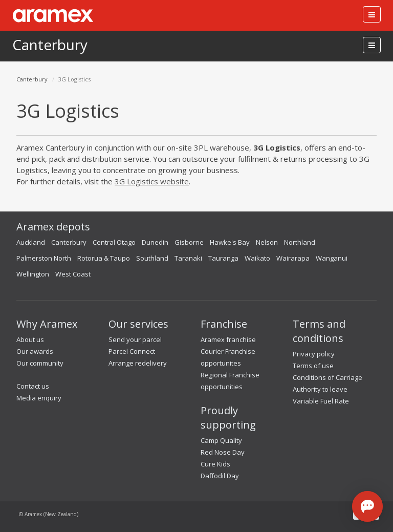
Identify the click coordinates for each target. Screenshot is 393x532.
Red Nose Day (223, 452)
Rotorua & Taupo (104, 258)
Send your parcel (135, 339)
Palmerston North (44, 258)
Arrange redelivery (138, 363)
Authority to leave (320, 389)
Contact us (33, 386)
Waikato (257, 258)
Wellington (33, 274)
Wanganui (332, 258)
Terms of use (313, 366)
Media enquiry (39, 398)
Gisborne (189, 242)
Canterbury (50, 45)
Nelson (267, 242)
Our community (40, 363)
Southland (152, 258)
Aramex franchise (228, 339)
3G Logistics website (152, 181)
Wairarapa (293, 258)
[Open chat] (367, 506)
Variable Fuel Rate (321, 401)
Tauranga (223, 258)
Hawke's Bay (230, 242)
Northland (300, 242)
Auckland (31, 242)
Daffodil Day (220, 476)
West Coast (73, 274)
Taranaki (188, 258)
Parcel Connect (132, 351)
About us (30, 339)
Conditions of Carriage (327, 377)
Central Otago (114, 242)
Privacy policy (314, 354)
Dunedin (155, 242)
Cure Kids (215, 464)
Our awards (35, 351)
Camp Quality (221, 440)
